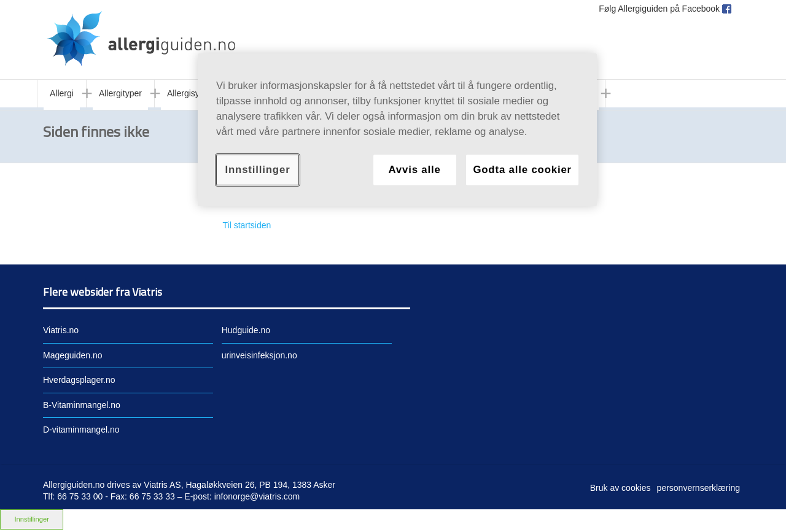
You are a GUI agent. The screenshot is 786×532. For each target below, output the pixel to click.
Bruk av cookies (621, 488)
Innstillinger (32, 519)
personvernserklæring (698, 488)
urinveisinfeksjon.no (259, 355)
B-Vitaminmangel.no (82, 405)
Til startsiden (247, 225)
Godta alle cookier (522, 170)
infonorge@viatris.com (257, 496)
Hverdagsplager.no (79, 380)
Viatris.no (61, 330)
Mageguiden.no (73, 355)
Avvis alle (414, 170)
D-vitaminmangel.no (81, 430)
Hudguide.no (246, 330)
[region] (397, 130)
